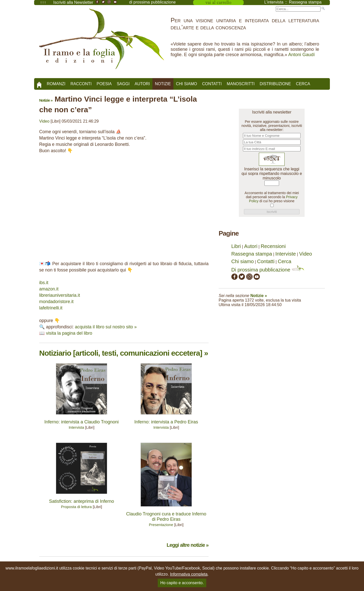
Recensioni (273, 246)
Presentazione (161, 525)
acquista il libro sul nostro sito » (106, 327)
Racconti (81, 84)
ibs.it (44, 283)
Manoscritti (241, 84)
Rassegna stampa (252, 254)
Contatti (212, 84)
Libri (236, 246)
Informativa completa (189, 574)
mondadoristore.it (56, 302)
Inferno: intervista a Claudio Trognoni (81, 422)
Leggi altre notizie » (188, 545)
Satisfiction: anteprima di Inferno (82, 501)
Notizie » (46, 100)
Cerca (303, 84)
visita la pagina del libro (69, 333)
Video (44, 121)
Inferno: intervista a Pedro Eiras (166, 422)
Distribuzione (275, 84)
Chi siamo (187, 84)
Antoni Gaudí (301, 55)
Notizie (163, 84)
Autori (142, 84)
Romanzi (56, 84)
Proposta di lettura (76, 507)
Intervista (76, 427)
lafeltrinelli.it (51, 308)
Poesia (104, 84)
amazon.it (49, 289)
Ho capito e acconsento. (182, 583)
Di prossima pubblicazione (268, 270)
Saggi (123, 84)
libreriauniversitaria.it (60, 295)
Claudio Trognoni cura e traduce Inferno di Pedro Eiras (166, 517)
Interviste (286, 254)
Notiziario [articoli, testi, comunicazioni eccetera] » (124, 353)
